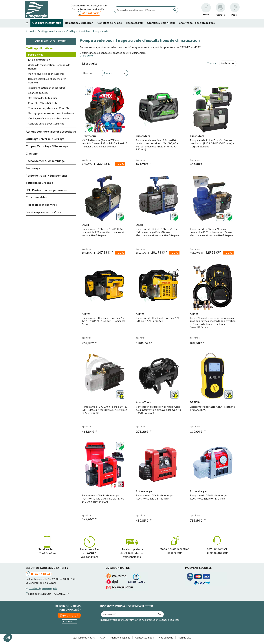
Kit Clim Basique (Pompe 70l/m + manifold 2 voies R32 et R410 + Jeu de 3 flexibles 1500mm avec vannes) (104, 143)
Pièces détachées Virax (41, 205)
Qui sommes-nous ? (84, 637)
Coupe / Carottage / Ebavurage (47, 146)
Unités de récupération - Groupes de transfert (49, 67)
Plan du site (185, 637)
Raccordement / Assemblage (45, 161)
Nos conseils (166, 637)
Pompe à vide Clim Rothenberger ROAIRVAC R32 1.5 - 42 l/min (155, 497)
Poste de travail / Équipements (47, 175)
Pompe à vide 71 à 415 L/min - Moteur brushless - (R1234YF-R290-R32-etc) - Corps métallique (212, 143)
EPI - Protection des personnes (47, 190)
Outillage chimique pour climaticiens (49, 118)
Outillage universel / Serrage (45, 139)
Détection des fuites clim (42, 98)
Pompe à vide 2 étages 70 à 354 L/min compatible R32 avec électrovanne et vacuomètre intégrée (103, 232)
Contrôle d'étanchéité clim (43, 103)
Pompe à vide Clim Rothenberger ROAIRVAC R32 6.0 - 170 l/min (209, 497)
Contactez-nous (144, 637)
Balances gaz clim (38, 93)
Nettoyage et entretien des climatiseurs (51, 113)
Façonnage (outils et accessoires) (47, 88)
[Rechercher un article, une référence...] (144, 10)
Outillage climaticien (40, 48)
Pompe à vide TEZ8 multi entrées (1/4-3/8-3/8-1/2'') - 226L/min (158, 319)
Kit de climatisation (39, 60)
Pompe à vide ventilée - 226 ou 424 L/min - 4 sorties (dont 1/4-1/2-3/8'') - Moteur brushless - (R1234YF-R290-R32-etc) (157, 145)
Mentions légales (120, 637)
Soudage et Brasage (39, 183)
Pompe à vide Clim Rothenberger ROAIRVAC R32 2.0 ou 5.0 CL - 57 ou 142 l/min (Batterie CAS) (103, 498)
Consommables (36, 197)
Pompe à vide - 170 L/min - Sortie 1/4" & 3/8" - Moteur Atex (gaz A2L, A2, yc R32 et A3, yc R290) (104, 410)
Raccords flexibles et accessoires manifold (47, 81)
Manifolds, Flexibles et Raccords (46, 74)
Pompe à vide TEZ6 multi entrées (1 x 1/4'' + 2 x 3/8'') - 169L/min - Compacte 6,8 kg (104, 321)
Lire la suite (86, 55)
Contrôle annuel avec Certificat (46, 124)
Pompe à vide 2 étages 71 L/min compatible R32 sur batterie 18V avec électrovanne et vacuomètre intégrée (211, 232)
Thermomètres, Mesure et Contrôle (49, 108)
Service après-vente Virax (43, 212)
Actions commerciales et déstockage (51, 131)
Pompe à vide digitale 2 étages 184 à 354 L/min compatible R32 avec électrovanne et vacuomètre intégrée (157, 232)
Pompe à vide (36, 55)
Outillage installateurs (51, 41)
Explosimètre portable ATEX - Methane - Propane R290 (213, 408)
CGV (103, 637)
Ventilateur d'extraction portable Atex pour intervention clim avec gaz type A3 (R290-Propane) (158, 410)
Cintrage (32, 153)
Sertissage (33, 168)
